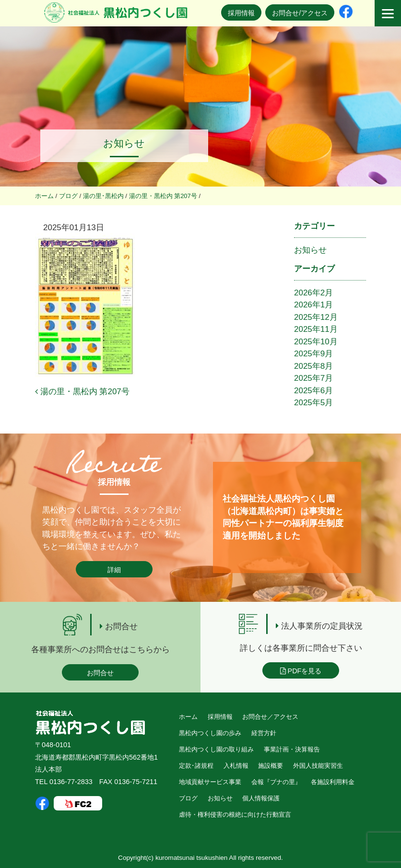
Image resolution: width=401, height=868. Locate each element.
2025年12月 (316, 317)
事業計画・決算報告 (292, 749)
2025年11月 (316, 329)
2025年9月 (313, 354)
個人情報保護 (261, 798)
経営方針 (264, 733)
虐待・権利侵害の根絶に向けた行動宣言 (235, 815)
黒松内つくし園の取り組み (216, 749)
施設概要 (271, 766)
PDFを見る (301, 671)
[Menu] (388, 13)
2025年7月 (313, 378)
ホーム (188, 717)
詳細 (114, 570)
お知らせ (310, 250)
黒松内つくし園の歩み (210, 733)
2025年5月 (313, 403)
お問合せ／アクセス (270, 717)
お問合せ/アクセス (300, 13)
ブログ (188, 798)
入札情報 (236, 766)
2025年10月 (316, 342)
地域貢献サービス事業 (210, 782)
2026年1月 (313, 305)
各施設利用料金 (333, 782)
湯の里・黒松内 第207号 (82, 392)
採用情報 (241, 13)
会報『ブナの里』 (276, 782)
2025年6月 (313, 391)
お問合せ (100, 673)
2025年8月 (313, 366)
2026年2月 (313, 293)
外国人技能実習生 (318, 766)
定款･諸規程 (196, 766)
